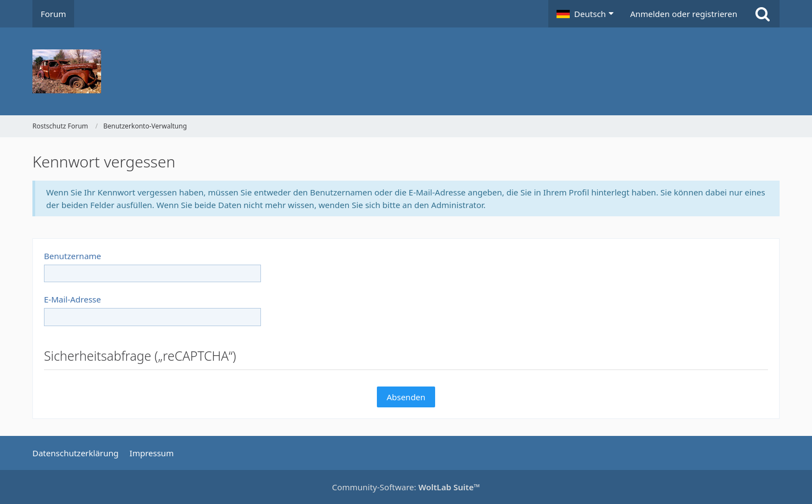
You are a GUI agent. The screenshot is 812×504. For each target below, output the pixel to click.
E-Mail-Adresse (73, 299)
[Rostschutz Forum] (406, 71)
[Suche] (763, 14)
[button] (585, 14)
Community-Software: (406, 487)
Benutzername (73, 256)
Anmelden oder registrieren (684, 14)
